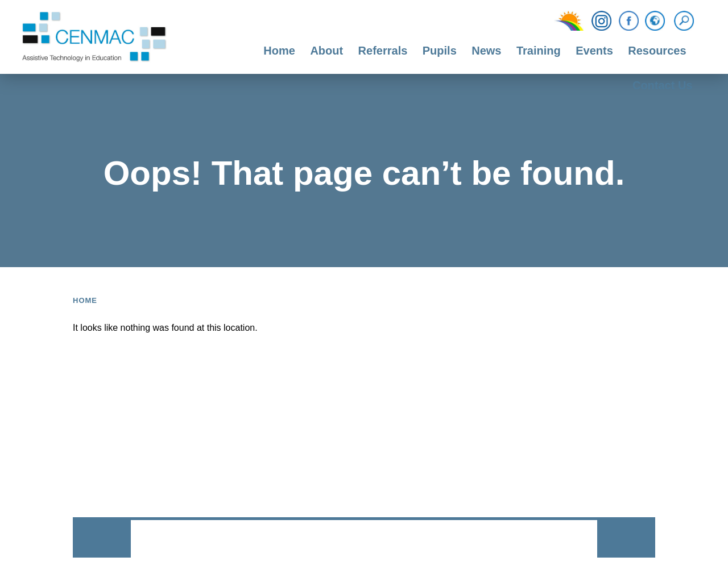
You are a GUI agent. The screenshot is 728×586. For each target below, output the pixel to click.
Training (539, 51)
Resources (657, 51)
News (486, 51)
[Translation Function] (655, 22)
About (326, 51)
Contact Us (663, 85)
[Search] (687, 21)
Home (279, 51)
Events (594, 51)
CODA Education (567, 540)
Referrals (383, 51)
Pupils (440, 51)
